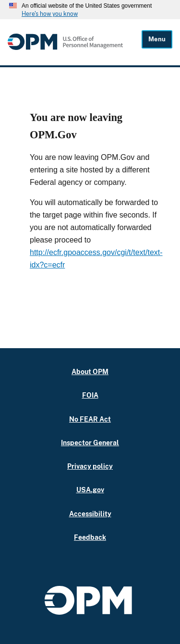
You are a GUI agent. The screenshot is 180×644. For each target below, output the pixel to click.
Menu (157, 39)
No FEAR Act (90, 419)
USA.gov (90, 490)
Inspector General (90, 443)
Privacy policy (90, 466)
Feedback (90, 537)
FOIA (90, 395)
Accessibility (90, 514)
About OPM (90, 371)
